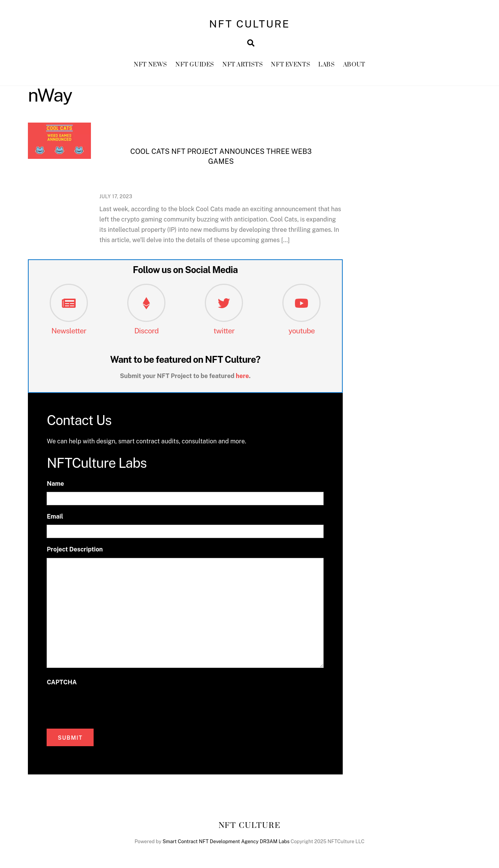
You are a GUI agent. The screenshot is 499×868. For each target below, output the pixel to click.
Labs (326, 65)
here (242, 376)
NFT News (151, 65)
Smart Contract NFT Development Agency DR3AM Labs (226, 841)
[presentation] (105, 705)
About (354, 65)
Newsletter (69, 331)
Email (55, 516)
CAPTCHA (62, 682)
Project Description (75, 549)
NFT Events (291, 65)
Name (55, 484)
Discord (146, 331)
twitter (224, 331)
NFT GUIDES (195, 65)
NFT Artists (243, 65)
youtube (302, 331)
